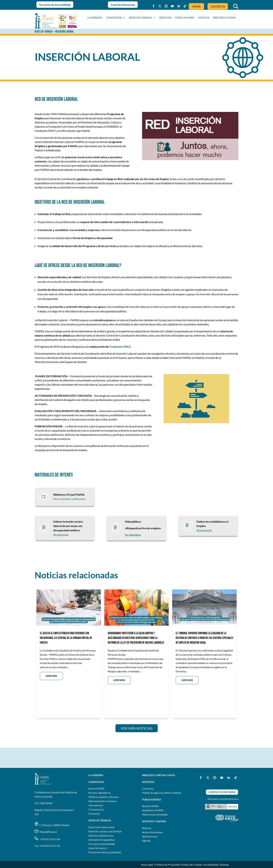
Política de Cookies (192, 865)
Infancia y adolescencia (101, 836)
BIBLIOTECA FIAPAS (224, 18)
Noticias (147, 828)
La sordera (95, 18)
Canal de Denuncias (123, 5)
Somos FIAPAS (96, 789)
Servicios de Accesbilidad (55, 5)
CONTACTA (218, 6)
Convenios (94, 814)
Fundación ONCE (120, 347)
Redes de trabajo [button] (140, 18)
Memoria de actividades (155, 814)
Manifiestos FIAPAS (153, 810)
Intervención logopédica (102, 840)
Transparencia (96, 809)
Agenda (146, 841)
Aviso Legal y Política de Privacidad (160, 865)
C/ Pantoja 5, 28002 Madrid (52, 825)
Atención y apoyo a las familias (105, 831)
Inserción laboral (98, 848)
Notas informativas (152, 832)
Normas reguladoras (100, 793)
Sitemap (224, 865)
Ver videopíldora (133, 535)
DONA (196, 6)
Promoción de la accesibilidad (105, 852)
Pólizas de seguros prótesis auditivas (162, 793)
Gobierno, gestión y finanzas (104, 797)
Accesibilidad (211, 865)
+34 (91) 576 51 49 (47, 839)
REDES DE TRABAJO (44, 32)
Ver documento (61, 535)
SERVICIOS (165, 18)
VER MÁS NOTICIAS (137, 728)
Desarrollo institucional (101, 827)
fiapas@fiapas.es (46, 832)
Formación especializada (102, 844)
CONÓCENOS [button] (114, 18)
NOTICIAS (204, 18)
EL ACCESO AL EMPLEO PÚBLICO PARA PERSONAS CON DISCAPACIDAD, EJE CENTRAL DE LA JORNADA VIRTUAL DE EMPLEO (66, 638)
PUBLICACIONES (185, 18)
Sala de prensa (150, 836)
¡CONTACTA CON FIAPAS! (222, 792)
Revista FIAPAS (150, 806)
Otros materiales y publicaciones (69, 499)
